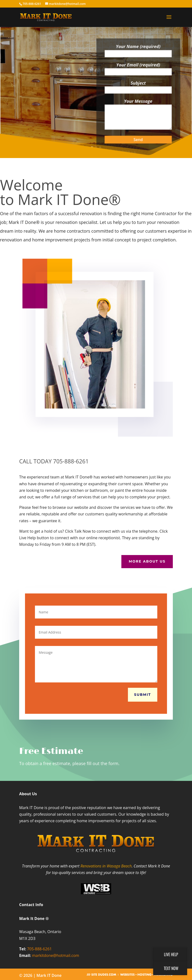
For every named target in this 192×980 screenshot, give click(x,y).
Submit (143, 695)
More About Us (147, 561)
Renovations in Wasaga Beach (106, 866)
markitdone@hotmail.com (56, 955)
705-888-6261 (39, 949)
